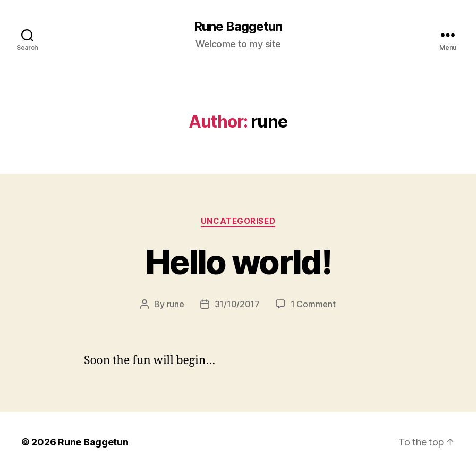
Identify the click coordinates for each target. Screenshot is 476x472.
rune (176, 304)
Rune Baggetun (238, 27)
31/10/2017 (237, 304)
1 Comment (313, 304)
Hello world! (238, 262)
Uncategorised (238, 221)
